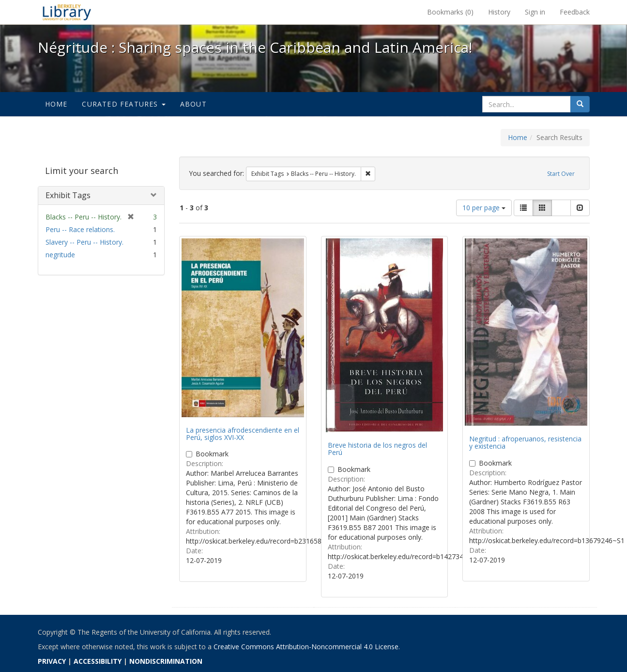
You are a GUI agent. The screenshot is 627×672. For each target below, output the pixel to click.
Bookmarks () (450, 12)
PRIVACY (52, 661)
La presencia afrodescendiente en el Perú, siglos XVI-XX (243, 434)
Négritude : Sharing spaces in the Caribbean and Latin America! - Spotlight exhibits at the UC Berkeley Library (67, 12)
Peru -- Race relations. (80, 229)
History (499, 12)
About (193, 104)
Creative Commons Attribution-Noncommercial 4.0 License (306, 647)
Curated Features (123, 104)
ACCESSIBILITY (98, 661)
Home (56, 104)
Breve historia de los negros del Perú (377, 449)
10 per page (484, 208)
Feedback (575, 12)
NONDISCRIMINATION (166, 661)
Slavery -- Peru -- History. (84, 242)
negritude (60, 255)
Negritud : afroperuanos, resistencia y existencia (525, 442)
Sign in (535, 12)
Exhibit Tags (68, 195)
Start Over (561, 174)
